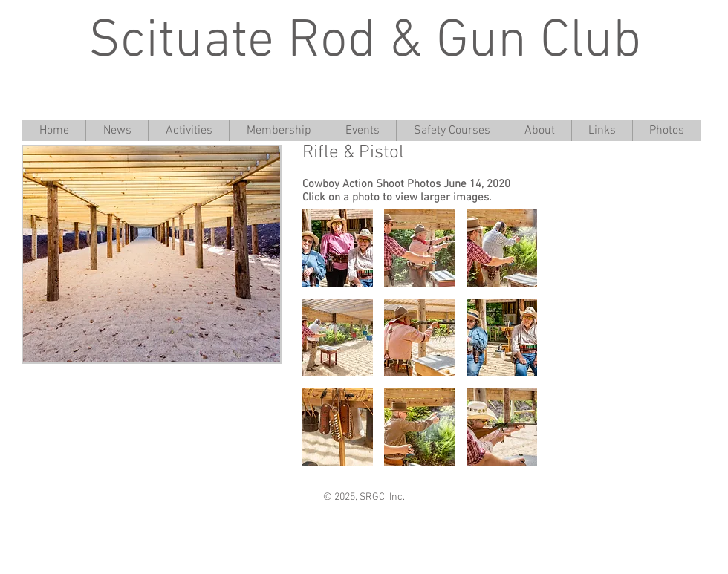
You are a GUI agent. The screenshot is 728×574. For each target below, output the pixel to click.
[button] (338, 248)
